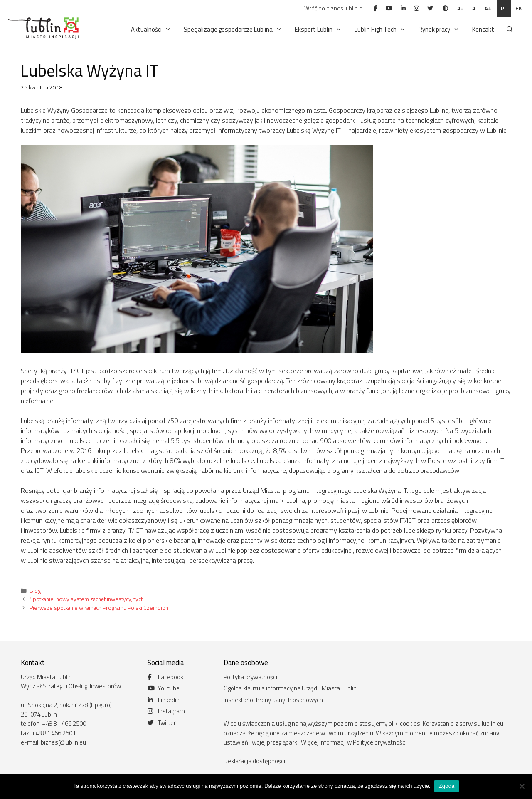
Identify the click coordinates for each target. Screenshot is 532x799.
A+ (488, 8)
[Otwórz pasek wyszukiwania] (510, 30)
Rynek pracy (440, 30)
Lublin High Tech (381, 30)
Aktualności (151, 30)
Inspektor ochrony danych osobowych (273, 700)
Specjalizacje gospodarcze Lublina (233, 30)
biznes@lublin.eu (63, 742)
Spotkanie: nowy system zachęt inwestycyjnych (87, 599)
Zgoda (446, 786)
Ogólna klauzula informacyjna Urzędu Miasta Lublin (290, 688)
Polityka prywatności (250, 677)
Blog (35, 591)
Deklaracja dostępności (254, 761)
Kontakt (483, 29)
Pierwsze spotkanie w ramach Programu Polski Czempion (99, 608)
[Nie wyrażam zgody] (522, 786)
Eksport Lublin (319, 30)
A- (460, 8)
